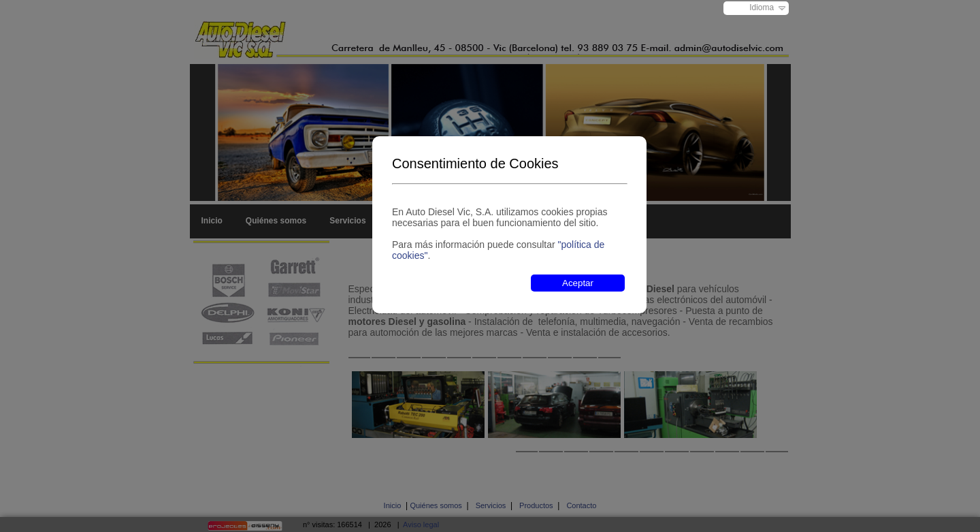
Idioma (762, 7)
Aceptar (578, 283)
